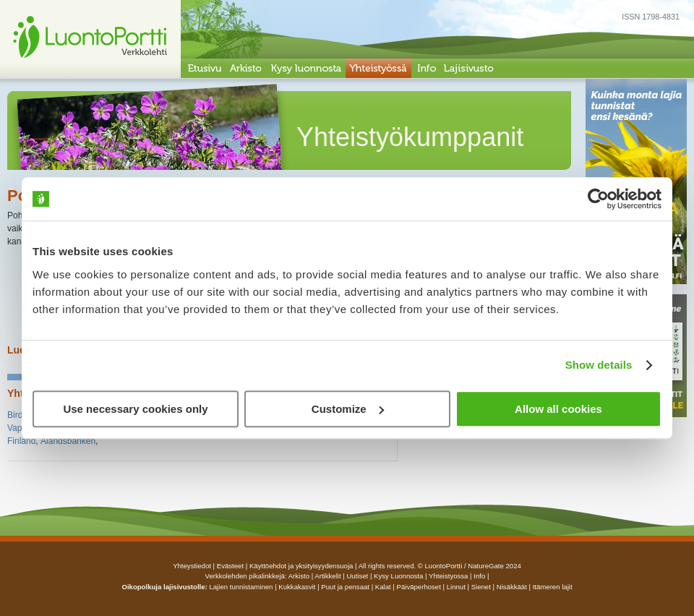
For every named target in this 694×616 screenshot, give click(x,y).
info (479, 576)
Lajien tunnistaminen (241, 587)
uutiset (357, 576)
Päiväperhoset (419, 587)
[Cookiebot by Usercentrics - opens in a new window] (598, 199)
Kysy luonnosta (398, 576)
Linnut (456, 587)
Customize (348, 409)
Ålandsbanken (68, 441)
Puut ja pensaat (345, 587)
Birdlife (21, 415)
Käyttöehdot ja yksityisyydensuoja (301, 566)
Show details (599, 365)
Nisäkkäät (512, 587)
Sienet (481, 587)
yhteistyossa (448, 576)
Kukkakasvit (297, 587)
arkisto (299, 576)
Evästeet (230, 566)
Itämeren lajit (553, 587)
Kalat (383, 587)
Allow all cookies (558, 409)
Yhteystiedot (192, 566)
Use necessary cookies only (135, 409)
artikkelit (327, 576)
